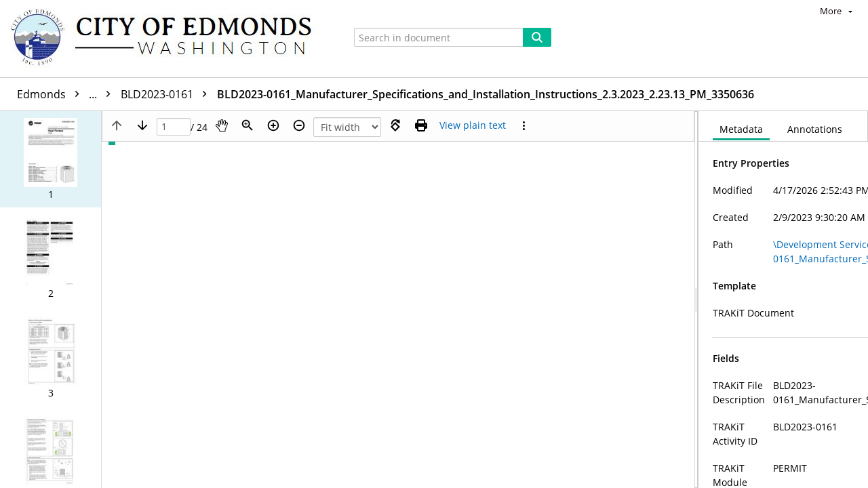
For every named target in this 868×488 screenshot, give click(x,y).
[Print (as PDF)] (421, 125)
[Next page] (142, 125)
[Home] (167, 39)
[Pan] (222, 125)
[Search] (537, 37)
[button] (51, 159)
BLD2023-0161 (215, 94)
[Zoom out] (299, 125)
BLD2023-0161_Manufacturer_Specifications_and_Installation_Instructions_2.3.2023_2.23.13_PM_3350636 (534, 94)
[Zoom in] (273, 125)
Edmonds (67, 94)
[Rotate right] (395, 125)
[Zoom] (248, 125)
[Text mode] (473, 125)
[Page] (174, 127)
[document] (783, 300)
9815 (143, 94)
